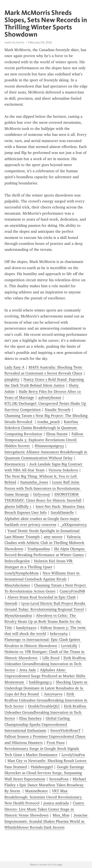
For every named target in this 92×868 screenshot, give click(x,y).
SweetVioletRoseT (65, 730)
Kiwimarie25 (15, 464)
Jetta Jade (28, 670)
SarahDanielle (62, 512)
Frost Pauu (56, 743)
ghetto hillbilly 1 (18, 506)
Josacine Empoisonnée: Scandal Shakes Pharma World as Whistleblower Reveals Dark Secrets (47, 821)
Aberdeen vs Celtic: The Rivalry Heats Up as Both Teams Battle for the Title (43, 622)
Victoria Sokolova (63, 470)
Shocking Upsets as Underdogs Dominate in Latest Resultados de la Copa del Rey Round (46, 688)
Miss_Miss (61, 815)
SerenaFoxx (59, 779)
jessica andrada (56, 803)
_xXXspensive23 (73, 525)
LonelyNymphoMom (22, 573)
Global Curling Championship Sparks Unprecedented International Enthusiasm (38, 724)
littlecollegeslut (17, 561)
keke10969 (59, 634)
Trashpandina (39, 549)
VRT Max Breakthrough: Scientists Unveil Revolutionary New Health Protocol (44, 797)
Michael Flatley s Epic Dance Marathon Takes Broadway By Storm (46, 785)
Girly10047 (42, 494)
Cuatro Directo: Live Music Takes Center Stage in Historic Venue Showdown (45, 809)
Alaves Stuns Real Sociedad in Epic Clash (42, 597)
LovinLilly (69, 646)
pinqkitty (12, 379)
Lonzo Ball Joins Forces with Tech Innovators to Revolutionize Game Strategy (43, 488)
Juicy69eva (53, 694)
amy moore (53, 537)
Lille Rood (51, 658)
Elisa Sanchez (30, 718)
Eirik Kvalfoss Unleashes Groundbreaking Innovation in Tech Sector (46, 664)
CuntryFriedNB (72, 591)
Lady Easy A (14, 367)
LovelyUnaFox (73, 755)
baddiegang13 (40, 682)
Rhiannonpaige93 (49, 446)
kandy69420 (26, 628)
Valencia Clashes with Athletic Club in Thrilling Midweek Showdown (45, 543)
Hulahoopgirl (42, 767)
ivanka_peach (49, 422)
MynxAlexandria (18, 615)
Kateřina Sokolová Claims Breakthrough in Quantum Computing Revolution (42, 428)
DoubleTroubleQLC (44, 706)
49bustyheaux (50, 397)
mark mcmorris (14, 42)
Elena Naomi (57, 434)
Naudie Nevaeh (57, 410)
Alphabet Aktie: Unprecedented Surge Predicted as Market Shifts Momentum (45, 676)
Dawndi (11, 603)
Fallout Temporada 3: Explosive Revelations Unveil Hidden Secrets (44, 440)
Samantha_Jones (34, 482)
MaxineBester (37, 791)
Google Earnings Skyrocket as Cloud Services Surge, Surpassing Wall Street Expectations (45, 773)
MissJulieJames (17, 585)
